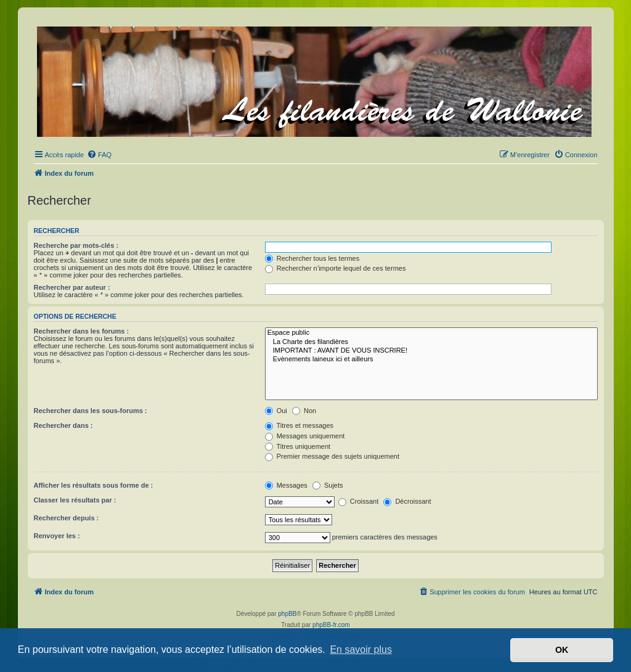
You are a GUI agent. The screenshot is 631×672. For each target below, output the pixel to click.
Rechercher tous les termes (312, 258)
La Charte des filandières (431, 342)
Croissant (359, 501)
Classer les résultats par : (75, 500)
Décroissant (407, 501)
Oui (276, 411)
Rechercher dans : (63, 425)
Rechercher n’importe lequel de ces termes (336, 268)
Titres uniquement (298, 446)
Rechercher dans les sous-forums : (91, 411)
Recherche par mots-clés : (76, 245)
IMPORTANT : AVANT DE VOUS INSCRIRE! (431, 351)
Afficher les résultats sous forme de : (94, 485)
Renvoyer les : (57, 536)
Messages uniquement (305, 436)
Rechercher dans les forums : (82, 331)
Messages (286, 485)
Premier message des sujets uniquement (332, 456)
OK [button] (562, 650)
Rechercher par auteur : (72, 287)
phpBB (287, 614)
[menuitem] (99, 155)
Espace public (431, 333)
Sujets (328, 485)
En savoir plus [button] (361, 649)
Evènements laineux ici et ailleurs (431, 359)
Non (304, 411)
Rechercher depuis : (67, 518)
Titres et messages (299, 425)
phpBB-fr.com (331, 625)
